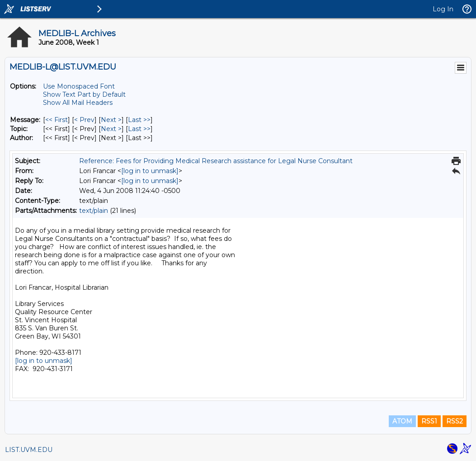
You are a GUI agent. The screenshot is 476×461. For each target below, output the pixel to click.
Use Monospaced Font (79, 86)
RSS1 (429, 421)
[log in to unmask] (150, 171)
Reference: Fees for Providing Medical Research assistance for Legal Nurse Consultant (216, 161)
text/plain (94, 211)
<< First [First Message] (57, 120)
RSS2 (455, 421)
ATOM (402, 421)
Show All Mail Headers (78, 103)
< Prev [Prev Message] (84, 120)
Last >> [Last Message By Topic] (139, 129)
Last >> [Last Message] (139, 120)
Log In (443, 9)
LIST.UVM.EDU (29, 450)
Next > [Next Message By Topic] (111, 129)
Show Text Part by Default (84, 94)
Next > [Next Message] (111, 120)
